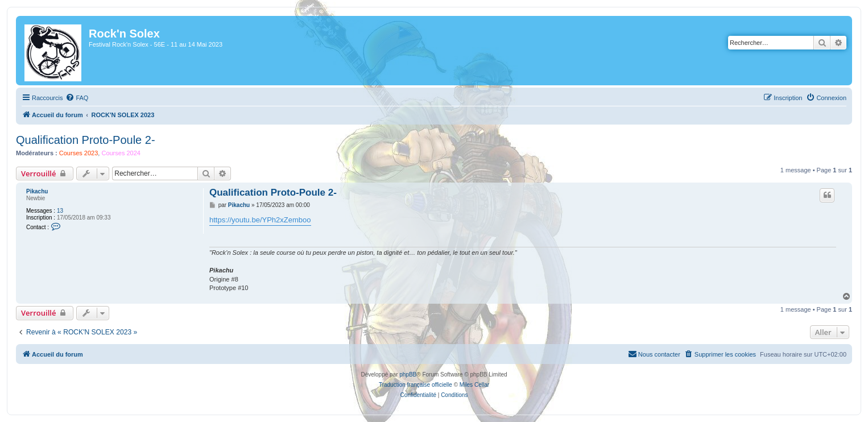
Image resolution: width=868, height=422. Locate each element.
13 (60, 211)
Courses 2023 (79, 153)
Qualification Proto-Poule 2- (86, 140)
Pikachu (37, 191)
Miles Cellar (474, 385)
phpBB (408, 375)
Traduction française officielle (416, 385)
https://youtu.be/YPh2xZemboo (260, 220)
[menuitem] (77, 98)
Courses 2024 (121, 153)
